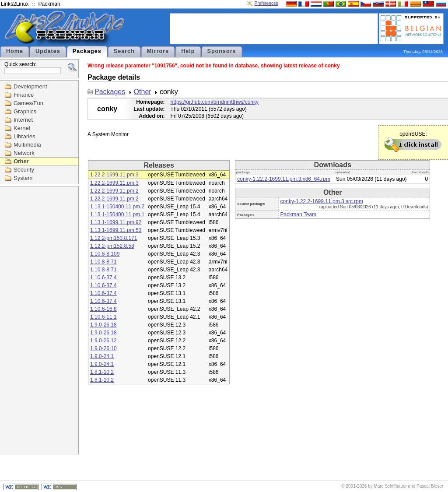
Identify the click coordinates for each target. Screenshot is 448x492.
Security (24, 170)
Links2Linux (15, 4)
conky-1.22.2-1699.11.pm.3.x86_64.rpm (284, 179)
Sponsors (222, 51)
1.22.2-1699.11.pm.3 (114, 175)
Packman (49, 4)
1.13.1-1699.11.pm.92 (116, 222)
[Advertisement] (274, 28)
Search (124, 51)
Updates (48, 51)
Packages (87, 51)
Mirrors (158, 51)
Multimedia (27, 145)
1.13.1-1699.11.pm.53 (116, 230)
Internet (23, 120)
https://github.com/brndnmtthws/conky (215, 102)
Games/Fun (28, 103)
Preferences (266, 3)
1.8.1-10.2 (102, 372)
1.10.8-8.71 (103, 262)
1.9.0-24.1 (102, 356)
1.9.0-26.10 (103, 348)
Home (15, 51)
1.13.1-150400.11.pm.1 (117, 214)
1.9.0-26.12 (103, 341)
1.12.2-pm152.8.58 (112, 246)
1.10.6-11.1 (103, 317)
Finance (24, 95)
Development (30, 86)
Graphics (25, 111)
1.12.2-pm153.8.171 (114, 238)
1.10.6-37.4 (103, 278)
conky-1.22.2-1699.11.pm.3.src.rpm (322, 201)
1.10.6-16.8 (103, 309)
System (23, 178)
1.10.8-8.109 (105, 254)
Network (24, 153)
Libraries (24, 136)
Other (21, 161)
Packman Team (298, 214)
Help (188, 51)
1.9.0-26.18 (103, 325)
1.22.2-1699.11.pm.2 (114, 191)
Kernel (22, 128)
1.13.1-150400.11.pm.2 (117, 207)
